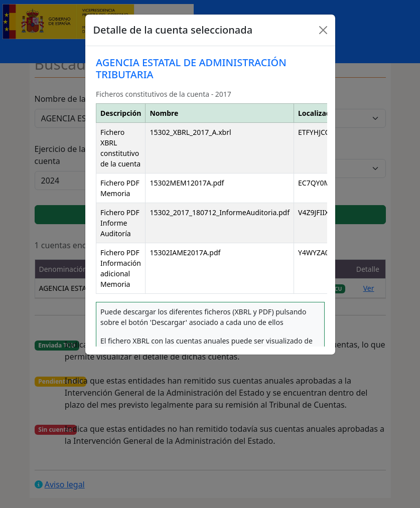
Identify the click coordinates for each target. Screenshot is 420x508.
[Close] (323, 30)
